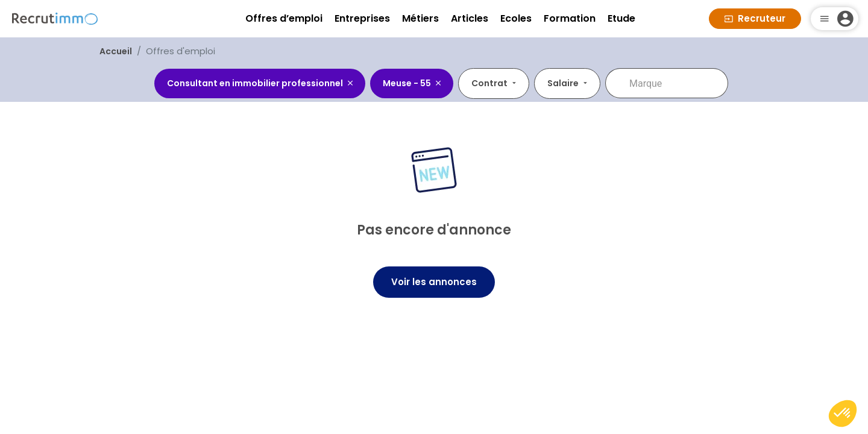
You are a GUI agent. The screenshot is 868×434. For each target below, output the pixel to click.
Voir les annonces (434, 282)
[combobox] (420, 83)
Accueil (116, 51)
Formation (570, 18)
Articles (470, 18)
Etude (621, 18)
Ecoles (516, 18)
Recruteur (755, 18)
